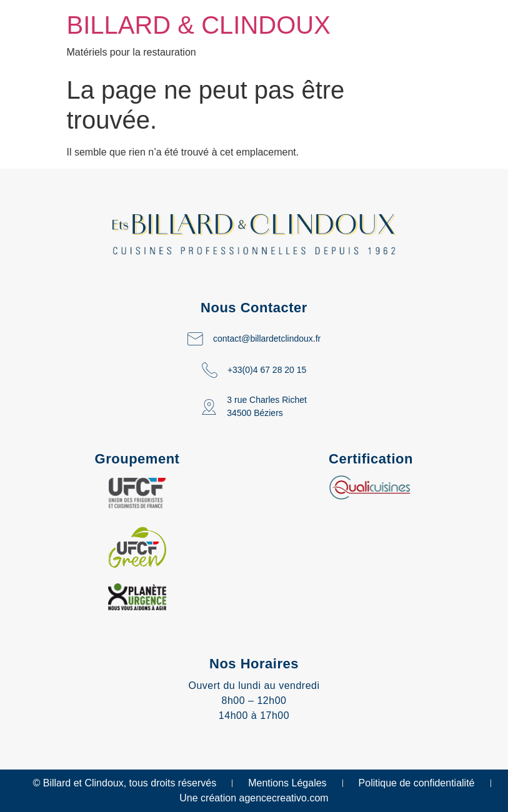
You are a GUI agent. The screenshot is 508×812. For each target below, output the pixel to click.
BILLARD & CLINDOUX (199, 25)
